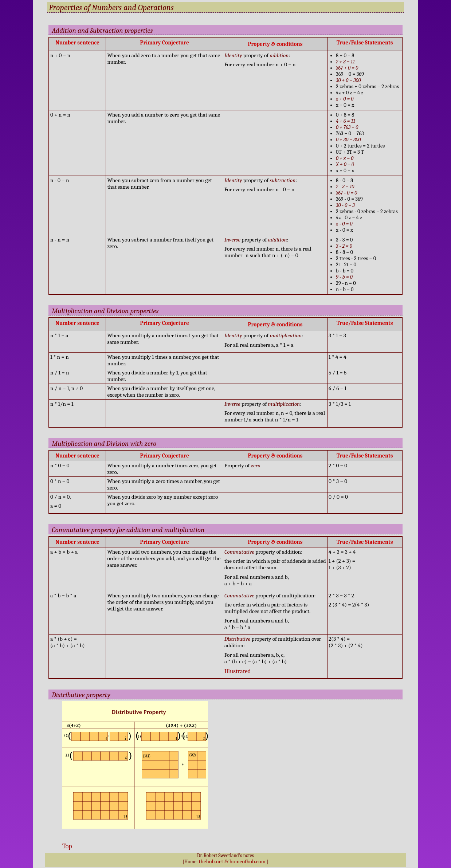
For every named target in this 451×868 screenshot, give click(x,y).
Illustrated (238, 671)
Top (67, 846)
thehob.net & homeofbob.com (232, 861)
